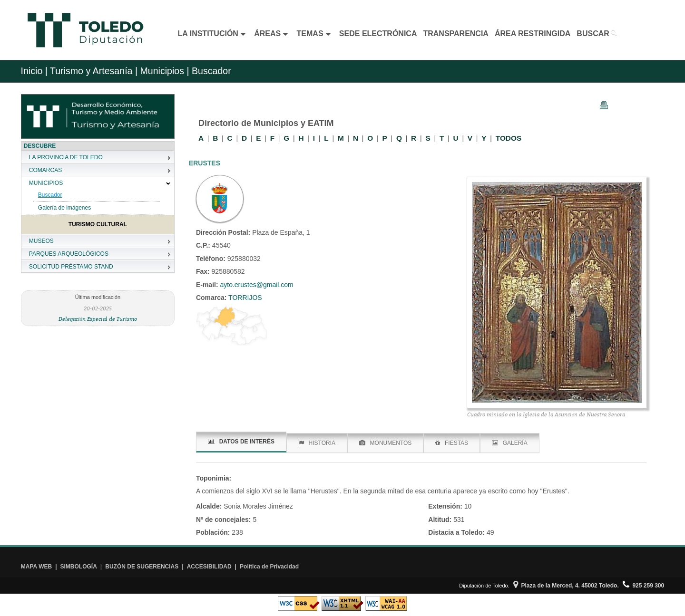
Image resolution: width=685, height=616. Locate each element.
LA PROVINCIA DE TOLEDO (66, 157)
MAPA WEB (36, 567)
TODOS (509, 138)
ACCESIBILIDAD (209, 567)
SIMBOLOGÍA (79, 567)
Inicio (32, 71)
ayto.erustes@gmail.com (256, 285)
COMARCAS (45, 170)
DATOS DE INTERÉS (241, 442)
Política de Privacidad (269, 567)
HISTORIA (317, 443)
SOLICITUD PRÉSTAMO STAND (71, 267)
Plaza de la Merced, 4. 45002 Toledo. (566, 586)
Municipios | (163, 71)
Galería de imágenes (64, 208)
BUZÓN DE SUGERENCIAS (142, 567)
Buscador (50, 195)
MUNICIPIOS (46, 183)
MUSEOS (41, 241)
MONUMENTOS (386, 443)
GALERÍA (510, 443)
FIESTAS (452, 443)
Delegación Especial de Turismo (98, 319)
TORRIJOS (244, 298)
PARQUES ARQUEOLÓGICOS (69, 254)
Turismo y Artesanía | (94, 71)
